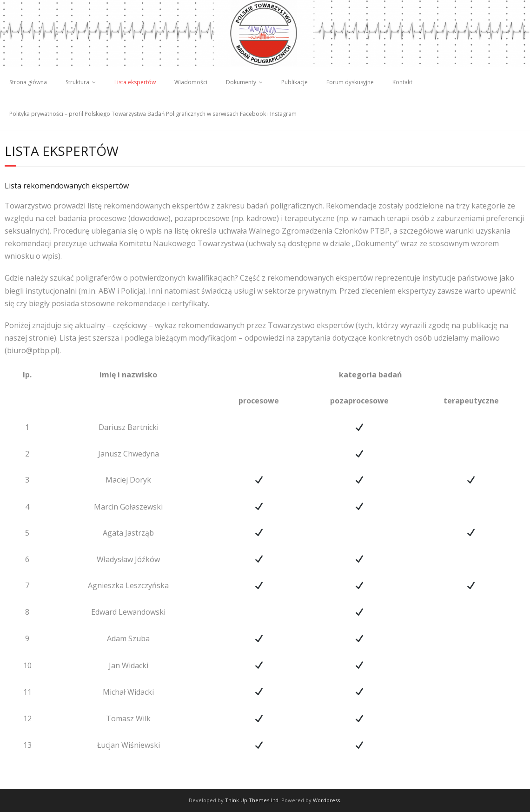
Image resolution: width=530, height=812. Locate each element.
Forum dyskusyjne (350, 82)
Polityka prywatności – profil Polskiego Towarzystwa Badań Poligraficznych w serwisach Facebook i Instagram (153, 114)
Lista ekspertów (135, 82)
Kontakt (402, 82)
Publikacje (295, 82)
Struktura (77, 82)
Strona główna (28, 82)
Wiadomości (191, 82)
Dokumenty (241, 82)
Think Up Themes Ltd (252, 800)
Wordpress (326, 800)
